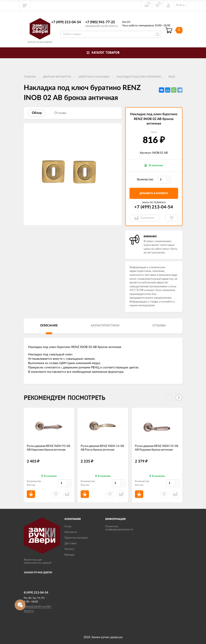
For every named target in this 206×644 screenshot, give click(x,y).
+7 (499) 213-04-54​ (66, 22)
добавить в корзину (154, 193)
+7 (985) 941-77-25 (100, 22)
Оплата (69, 549)
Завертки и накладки (94, 77)
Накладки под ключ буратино (139, 77)
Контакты (71, 532)
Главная (30, 77)
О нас (68, 527)
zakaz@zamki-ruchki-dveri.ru (101, 26)
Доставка (71, 543)
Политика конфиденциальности (119, 528)
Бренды (70, 555)
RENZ (172, 77)
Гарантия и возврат (76, 538)
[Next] (179, 398)
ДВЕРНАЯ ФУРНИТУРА (57, 77)
